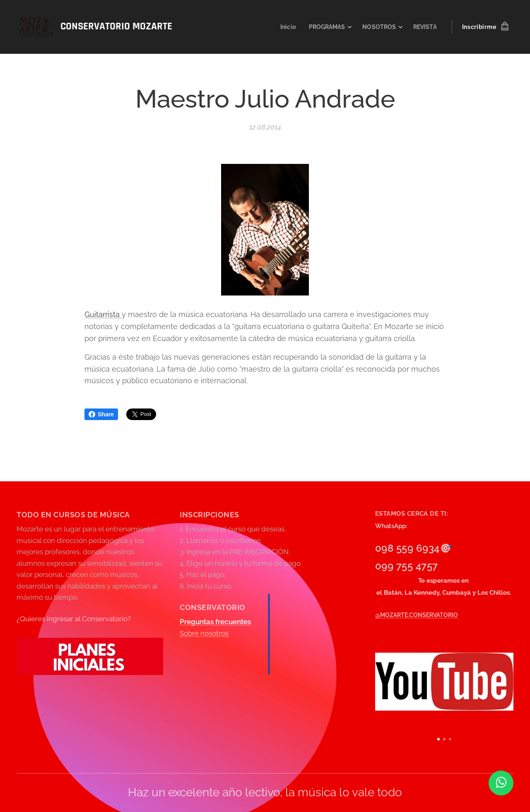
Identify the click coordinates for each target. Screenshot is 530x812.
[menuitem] (283, 27)
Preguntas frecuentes (215, 622)
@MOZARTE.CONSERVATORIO (417, 615)
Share (101, 414)
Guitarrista (103, 314)
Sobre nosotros (204, 633)
